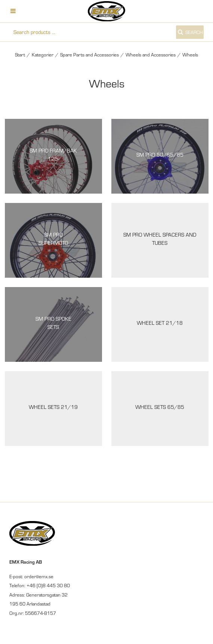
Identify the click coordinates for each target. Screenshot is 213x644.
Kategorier (43, 55)
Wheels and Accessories (151, 55)
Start (20, 55)
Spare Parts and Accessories (89, 55)
